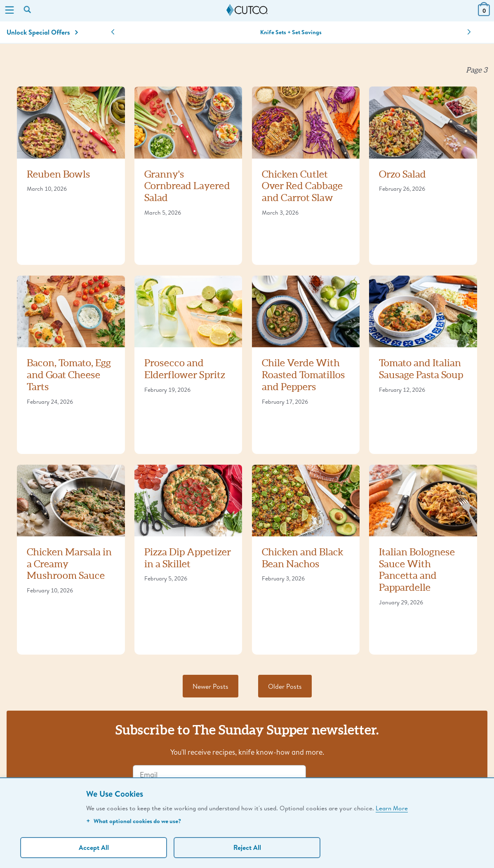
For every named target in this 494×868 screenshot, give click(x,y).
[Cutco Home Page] (247, 10)
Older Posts (285, 686)
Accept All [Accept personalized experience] (94, 847)
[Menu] (9, 11)
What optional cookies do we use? (134, 821)
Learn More (392, 808)
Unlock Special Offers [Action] (42, 32)
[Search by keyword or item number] (28, 10)
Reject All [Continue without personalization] (247, 847)
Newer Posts (211, 686)
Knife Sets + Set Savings (291, 32)
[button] (113, 32)
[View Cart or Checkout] (484, 13)
